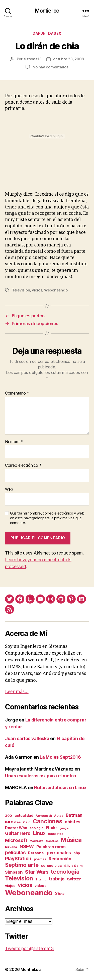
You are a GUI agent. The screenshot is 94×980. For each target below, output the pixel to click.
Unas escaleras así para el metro (40, 776)
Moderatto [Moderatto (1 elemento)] (36, 841)
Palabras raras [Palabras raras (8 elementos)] (51, 847)
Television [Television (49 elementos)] (19, 878)
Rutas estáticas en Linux (60, 787)
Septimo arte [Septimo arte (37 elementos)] (22, 865)
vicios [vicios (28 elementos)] (25, 885)
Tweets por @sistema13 (29, 948)
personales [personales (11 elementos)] (59, 853)
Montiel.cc (47, 11)
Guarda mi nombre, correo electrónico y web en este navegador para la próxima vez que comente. (47, 518)
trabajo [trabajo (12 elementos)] (57, 879)
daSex (55, 33)
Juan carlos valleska (27, 738)
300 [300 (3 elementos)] (9, 816)
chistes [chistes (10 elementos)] (73, 822)
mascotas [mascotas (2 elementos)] (56, 834)
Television (21, 290)
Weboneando (56, 290)
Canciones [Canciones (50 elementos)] (48, 821)
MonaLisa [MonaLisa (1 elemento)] (52, 841)
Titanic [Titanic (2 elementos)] (41, 879)
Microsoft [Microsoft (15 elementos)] (16, 840)
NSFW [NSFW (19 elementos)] (27, 846)
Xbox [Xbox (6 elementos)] (60, 894)
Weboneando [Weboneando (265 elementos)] (29, 893)
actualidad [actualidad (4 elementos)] (24, 815)
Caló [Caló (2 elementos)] (27, 822)
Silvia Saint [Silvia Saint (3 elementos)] (73, 866)
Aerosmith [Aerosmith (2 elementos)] (44, 816)
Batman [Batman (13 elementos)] (74, 815)
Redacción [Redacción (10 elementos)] (60, 859)
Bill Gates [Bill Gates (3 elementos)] (13, 822)
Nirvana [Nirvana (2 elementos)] (11, 847)
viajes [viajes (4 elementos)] (10, 886)
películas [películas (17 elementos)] (15, 853)
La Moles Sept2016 (60, 757)
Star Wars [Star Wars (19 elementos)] (37, 872)
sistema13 (33, 59)
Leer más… (17, 692)
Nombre (14, 442)
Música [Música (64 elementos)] (71, 840)
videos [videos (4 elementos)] (40, 886)
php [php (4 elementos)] (77, 853)
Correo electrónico (23, 465)
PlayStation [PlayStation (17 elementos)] (18, 859)
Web (9, 489)
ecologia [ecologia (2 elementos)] (36, 828)
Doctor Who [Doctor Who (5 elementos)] (16, 828)
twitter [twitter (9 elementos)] (74, 879)
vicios (37, 290)
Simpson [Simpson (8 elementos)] (14, 872)
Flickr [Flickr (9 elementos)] (52, 828)
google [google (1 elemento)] (64, 828)
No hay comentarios (50, 67)
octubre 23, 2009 (68, 59)
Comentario (17, 393)
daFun (39, 33)
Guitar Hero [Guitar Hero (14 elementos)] (18, 833)
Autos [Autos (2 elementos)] (59, 816)
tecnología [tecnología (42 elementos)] (65, 871)
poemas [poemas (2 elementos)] (40, 859)
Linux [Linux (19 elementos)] (39, 833)
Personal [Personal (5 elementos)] (36, 853)
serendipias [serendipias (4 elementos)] (52, 865)
